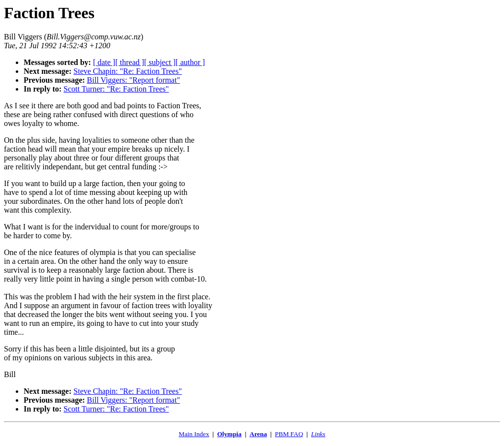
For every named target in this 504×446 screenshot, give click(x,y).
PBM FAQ (289, 434)
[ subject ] (160, 62)
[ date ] (104, 62)
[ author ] (190, 62)
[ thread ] (130, 62)
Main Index (194, 434)
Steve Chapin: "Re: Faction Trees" (127, 71)
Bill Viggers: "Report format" (134, 80)
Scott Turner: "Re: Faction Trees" (116, 89)
